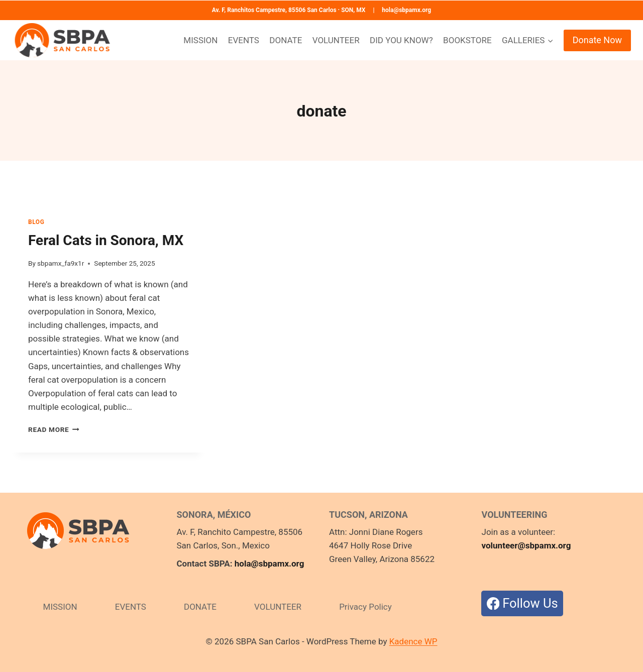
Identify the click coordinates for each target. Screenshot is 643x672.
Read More (54, 429)
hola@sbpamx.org (406, 10)
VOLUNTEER (336, 40)
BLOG (36, 222)
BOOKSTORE (467, 40)
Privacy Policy (365, 607)
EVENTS (244, 40)
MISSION (200, 40)
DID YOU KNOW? (401, 40)
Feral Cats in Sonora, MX (106, 240)
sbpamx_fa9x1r (61, 263)
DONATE (286, 40)
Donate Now (597, 40)
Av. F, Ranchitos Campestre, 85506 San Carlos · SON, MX (289, 10)
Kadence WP (413, 641)
